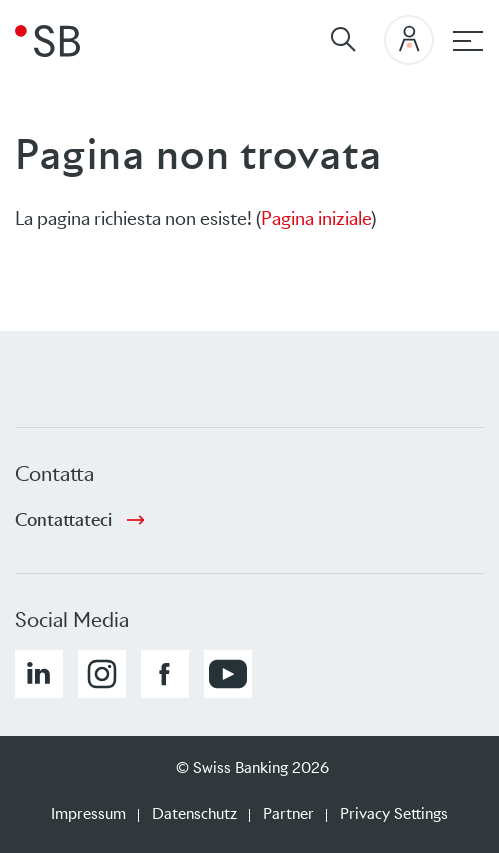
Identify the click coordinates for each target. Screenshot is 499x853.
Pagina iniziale (316, 218)
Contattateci (63, 520)
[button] (39, 674)
